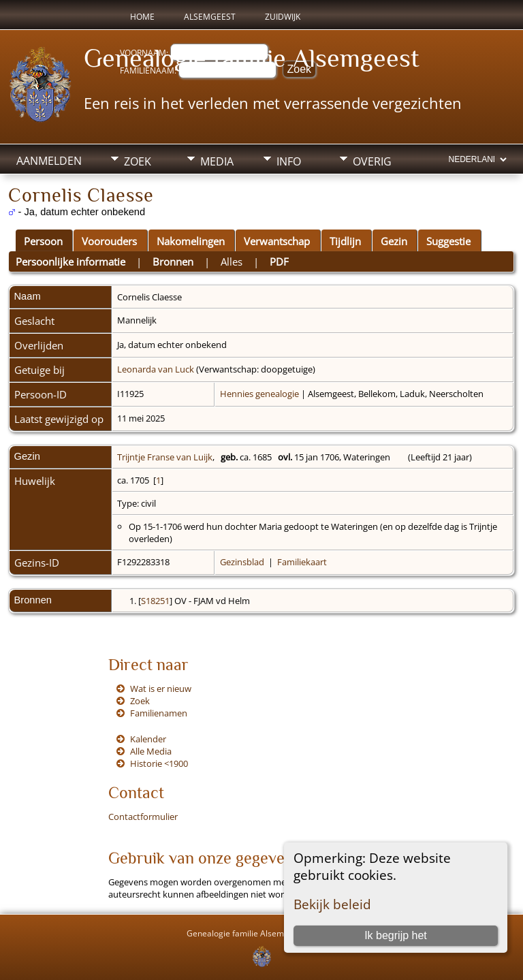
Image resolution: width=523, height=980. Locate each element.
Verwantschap (277, 241)
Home (142, 17)
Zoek (138, 161)
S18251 (155, 601)
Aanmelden (49, 161)
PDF (279, 262)
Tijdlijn (345, 241)
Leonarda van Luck (156, 369)
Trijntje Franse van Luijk (165, 457)
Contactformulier (143, 817)
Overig (372, 161)
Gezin (394, 241)
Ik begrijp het (396, 935)
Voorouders (109, 241)
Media (217, 161)
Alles (232, 262)
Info (289, 161)
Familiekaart (302, 562)
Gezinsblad (242, 562)
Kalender (148, 739)
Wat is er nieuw (161, 689)
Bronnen (173, 262)
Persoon (43, 241)
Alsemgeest (210, 17)
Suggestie (448, 241)
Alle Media (151, 751)
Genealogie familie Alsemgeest (252, 58)
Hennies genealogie (259, 394)
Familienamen (159, 713)
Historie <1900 (159, 763)
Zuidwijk (283, 17)
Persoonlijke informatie (70, 262)
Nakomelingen (191, 241)
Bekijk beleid (332, 904)
